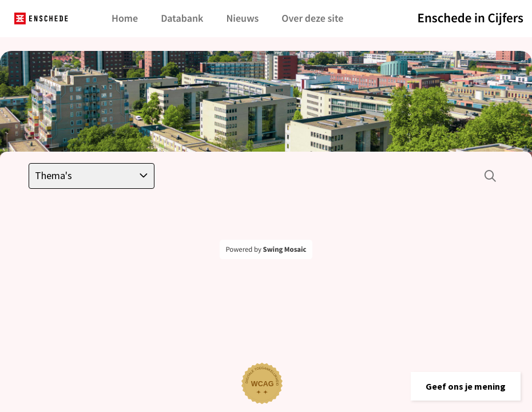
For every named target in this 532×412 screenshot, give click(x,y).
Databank (182, 18)
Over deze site (312, 18)
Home (125, 18)
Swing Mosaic (285, 249)
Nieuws (242, 18)
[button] (466, 386)
